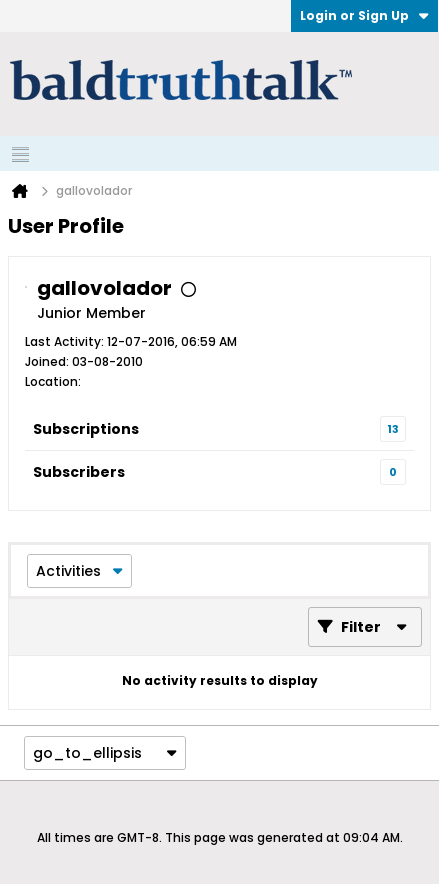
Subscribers (79, 472)
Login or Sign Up (364, 15)
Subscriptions (86, 429)
